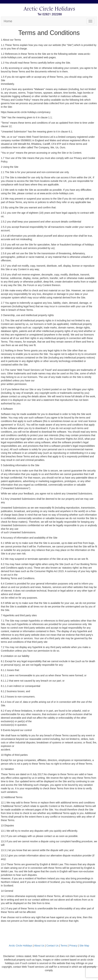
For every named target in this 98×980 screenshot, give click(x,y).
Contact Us (52, 946)
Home (8, 21)
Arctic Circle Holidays (20, 946)
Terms (64, 946)
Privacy (73, 946)
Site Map (84, 946)
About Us (39, 946)
